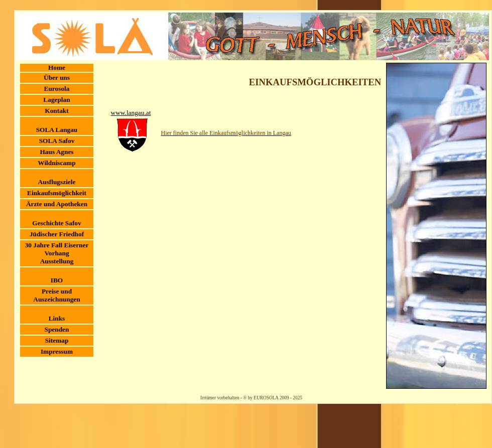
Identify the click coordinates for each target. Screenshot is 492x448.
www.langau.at (131, 113)
